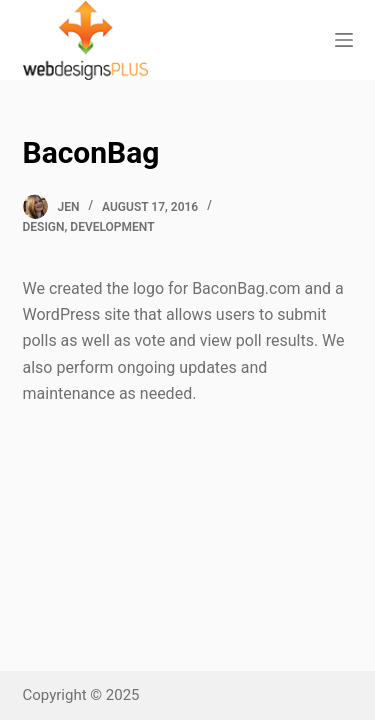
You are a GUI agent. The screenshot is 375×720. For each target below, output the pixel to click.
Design (44, 227)
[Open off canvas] (344, 40)
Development (112, 227)
